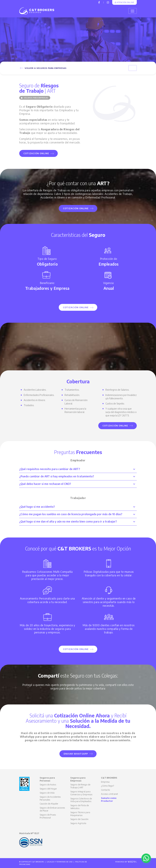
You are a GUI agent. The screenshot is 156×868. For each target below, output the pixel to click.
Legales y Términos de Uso (60, 862)
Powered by (126, 862)
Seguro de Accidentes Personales (50, 798)
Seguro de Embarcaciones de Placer (52, 809)
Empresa (105, 782)
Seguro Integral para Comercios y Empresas (81, 793)
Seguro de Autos (48, 785)
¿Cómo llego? (107, 786)
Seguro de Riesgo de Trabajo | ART (80, 786)
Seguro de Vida (47, 793)
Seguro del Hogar (48, 789)
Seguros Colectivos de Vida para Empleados (81, 800)
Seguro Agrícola (78, 823)
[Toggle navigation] (133, 11)
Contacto (106, 790)
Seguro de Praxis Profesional (48, 816)
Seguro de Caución (79, 819)
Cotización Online (39, 153)
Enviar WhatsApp (78, 754)
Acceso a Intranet (109, 794)
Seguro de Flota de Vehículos (80, 807)
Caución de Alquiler (49, 804)
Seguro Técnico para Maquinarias (80, 814)
